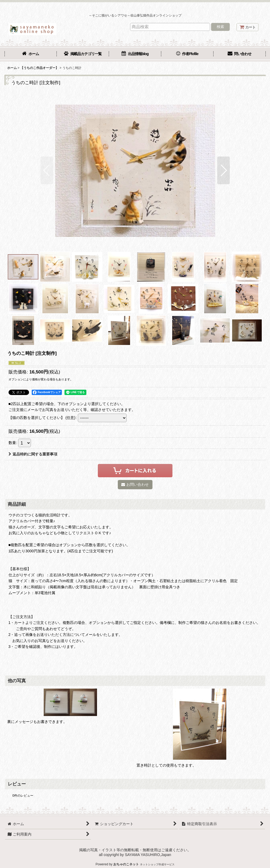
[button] (47, 170)
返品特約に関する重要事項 (33, 454)
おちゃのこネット (126, 864)
